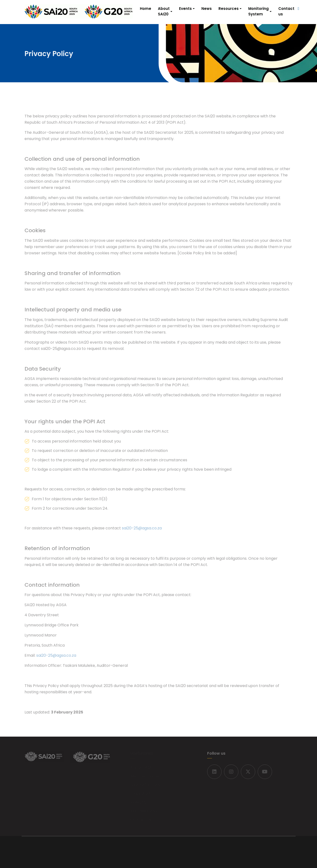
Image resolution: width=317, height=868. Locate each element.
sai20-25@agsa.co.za (142, 530)
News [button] (207, 9)
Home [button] (146, 9)
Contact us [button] (286, 11)
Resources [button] (229, 9)
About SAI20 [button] (164, 11)
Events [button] (185, 9)
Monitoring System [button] (258, 11)
